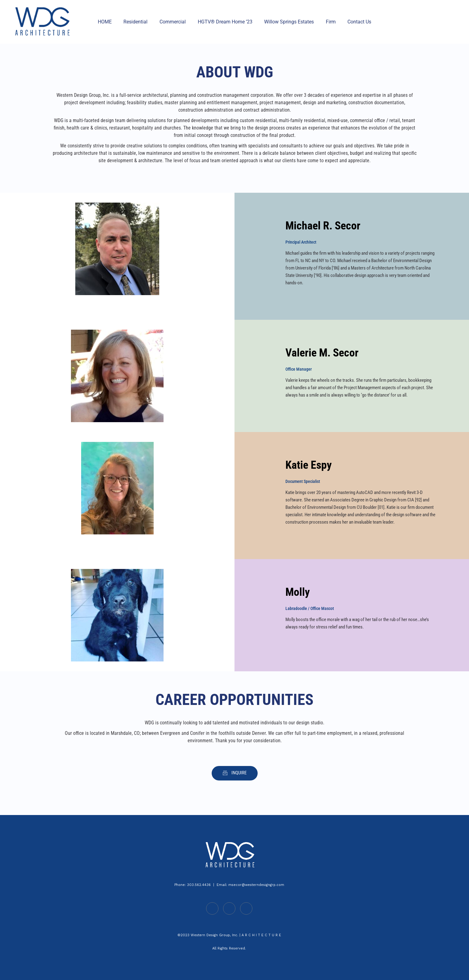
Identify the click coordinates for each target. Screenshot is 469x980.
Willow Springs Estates (287, 22)
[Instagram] (246, 908)
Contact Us (353, 22)
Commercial (175, 22)
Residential (140, 22)
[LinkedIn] (212, 908)
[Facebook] (229, 908)
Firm (327, 22)
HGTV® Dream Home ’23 (225, 22)
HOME (111, 22)
